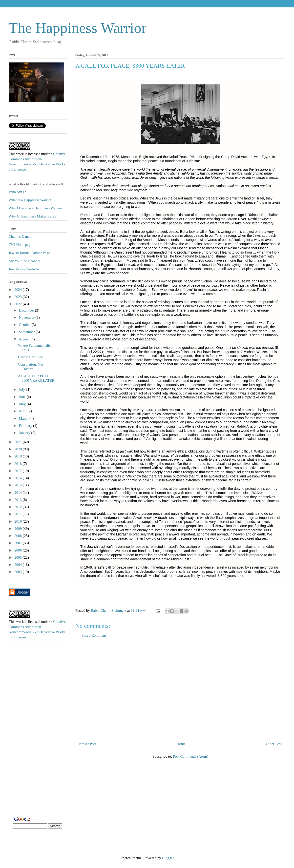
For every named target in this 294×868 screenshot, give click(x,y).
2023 (19, 297)
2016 (19, 478)
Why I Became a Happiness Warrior (35, 208)
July (22, 390)
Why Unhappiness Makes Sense (32, 216)
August (25, 339)
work (20, 154)
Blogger (168, 858)
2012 (19, 507)
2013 (19, 500)
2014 (19, 493)
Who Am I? (17, 192)
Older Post (274, 744)
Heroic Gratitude (31, 357)
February (26, 426)
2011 (18, 514)
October (25, 325)
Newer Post (88, 744)
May (23, 404)
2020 (19, 449)
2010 (19, 521)
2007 (19, 543)
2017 (19, 471)
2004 (19, 565)
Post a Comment (94, 635)
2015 (19, 485)
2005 (19, 557)
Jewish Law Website (24, 269)
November (27, 317)
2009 (19, 529)
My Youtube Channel (24, 261)
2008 (19, 536)
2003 (19, 572)
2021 (19, 442)
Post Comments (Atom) (191, 756)
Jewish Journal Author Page (29, 253)
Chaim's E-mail (20, 237)
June (23, 397)
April (23, 411)
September (27, 332)
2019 (19, 456)
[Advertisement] (180, 692)
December (27, 310)
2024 (19, 290)
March (24, 418)
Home (181, 744)
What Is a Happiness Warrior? (31, 200)
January (25, 433)
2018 (19, 464)
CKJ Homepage (20, 245)
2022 (19, 304)
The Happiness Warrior (77, 28)
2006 (19, 550)
